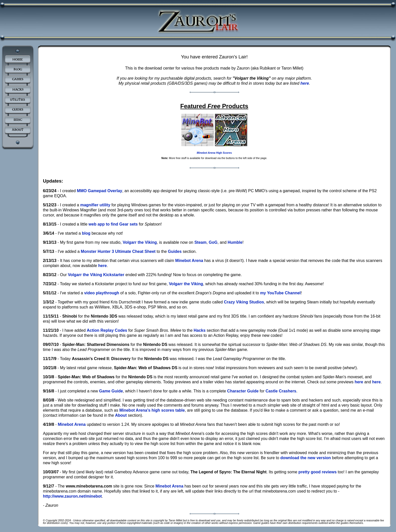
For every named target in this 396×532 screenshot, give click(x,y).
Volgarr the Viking (140, 242)
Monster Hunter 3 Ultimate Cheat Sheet (118, 251)
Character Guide (243, 391)
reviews (329, 472)
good (316, 472)
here (305, 83)
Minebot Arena (189, 261)
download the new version (306, 458)
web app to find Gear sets (113, 224)
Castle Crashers (281, 391)
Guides (175, 251)
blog (86, 233)
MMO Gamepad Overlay (100, 191)
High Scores (214, 153)
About (121, 415)
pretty (304, 472)
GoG (213, 242)
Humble (235, 242)
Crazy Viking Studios (244, 302)
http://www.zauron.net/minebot (72, 496)
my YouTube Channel (280, 293)
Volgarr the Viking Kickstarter (96, 275)
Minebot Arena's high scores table (152, 410)
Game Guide (111, 391)
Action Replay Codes (107, 330)
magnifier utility (95, 205)
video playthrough (102, 293)
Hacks (200, 330)
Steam (201, 242)
